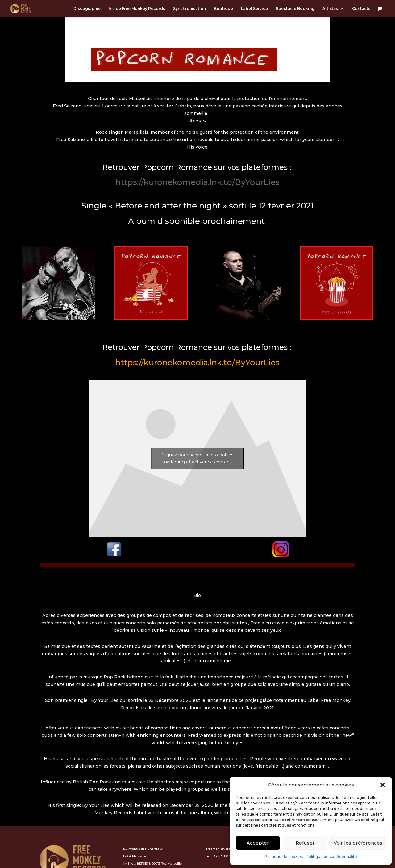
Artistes (330, 9)
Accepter (258, 843)
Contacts (361, 9)
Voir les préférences (358, 843)
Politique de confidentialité (331, 856)
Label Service (254, 9)
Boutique (223, 9)
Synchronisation (189, 9)
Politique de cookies (284, 856)
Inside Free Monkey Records (137, 9)
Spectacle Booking (295, 9)
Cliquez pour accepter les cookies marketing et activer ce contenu (197, 458)
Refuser (305, 843)
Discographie (87, 9)
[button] (383, 785)
